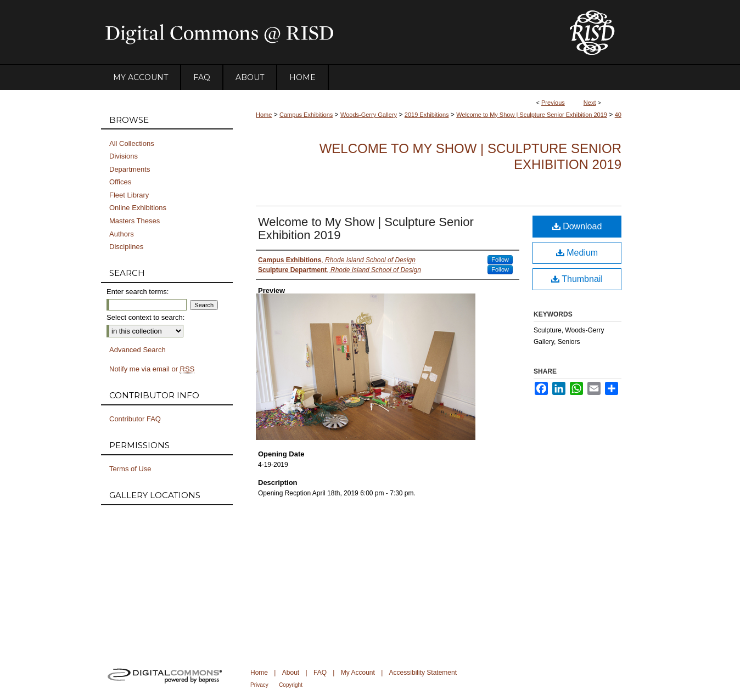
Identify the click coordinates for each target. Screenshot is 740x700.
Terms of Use (130, 469)
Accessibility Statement (423, 673)
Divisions (124, 156)
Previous (553, 103)
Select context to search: (145, 317)
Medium (577, 253)
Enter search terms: (138, 292)
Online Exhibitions (138, 208)
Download (577, 226)
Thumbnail (577, 279)
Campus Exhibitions (306, 115)
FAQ (320, 673)
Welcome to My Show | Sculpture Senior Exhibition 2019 (532, 115)
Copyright (291, 685)
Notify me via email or (152, 369)
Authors (122, 234)
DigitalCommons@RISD (326, 32)
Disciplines (126, 247)
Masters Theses (134, 221)
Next (590, 103)
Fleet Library (129, 195)
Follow (500, 259)
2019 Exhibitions (427, 115)
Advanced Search (138, 350)
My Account (358, 673)
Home (264, 115)
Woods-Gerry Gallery (369, 115)
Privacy (259, 685)
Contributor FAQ (135, 419)
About (291, 673)
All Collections (132, 143)
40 (618, 115)
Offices (120, 182)
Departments (130, 169)
